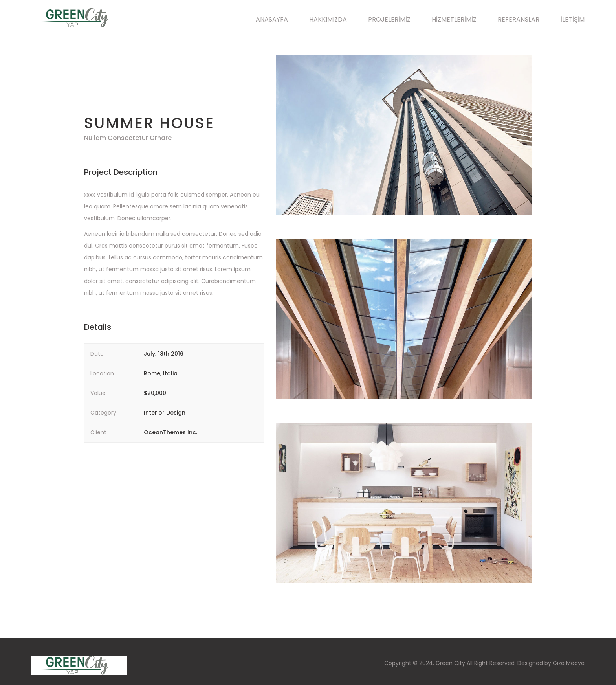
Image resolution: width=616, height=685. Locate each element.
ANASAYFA (272, 19)
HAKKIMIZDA (328, 19)
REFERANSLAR (519, 19)
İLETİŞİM (573, 19)
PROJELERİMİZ (389, 19)
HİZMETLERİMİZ (454, 19)
